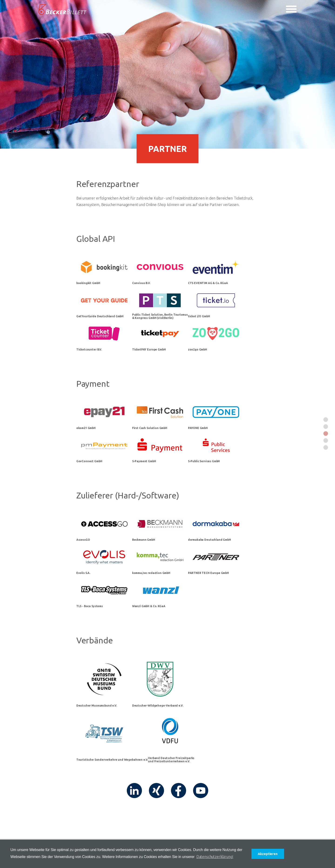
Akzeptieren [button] (268, 854)
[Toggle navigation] (291, 9)
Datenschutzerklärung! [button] (215, 857)
